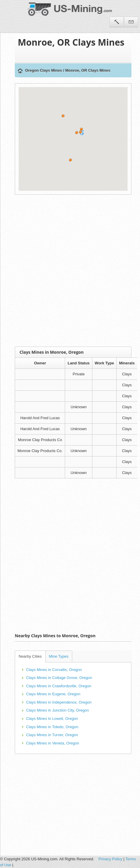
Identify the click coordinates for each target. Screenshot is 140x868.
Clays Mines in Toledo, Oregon (52, 727)
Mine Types (59, 656)
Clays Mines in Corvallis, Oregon (54, 670)
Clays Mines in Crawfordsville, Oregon (59, 686)
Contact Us (131, 22)
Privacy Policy (111, 859)
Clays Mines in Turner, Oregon (52, 735)
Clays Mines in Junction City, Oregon (57, 710)
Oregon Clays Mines (44, 70)
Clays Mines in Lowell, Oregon (52, 719)
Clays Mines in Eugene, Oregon (53, 694)
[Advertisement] (69, 271)
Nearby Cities (30, 656)
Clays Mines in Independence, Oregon (59, 702)
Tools (117, 22)
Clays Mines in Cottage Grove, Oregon (59, 678)
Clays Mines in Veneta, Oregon (53, 743)
